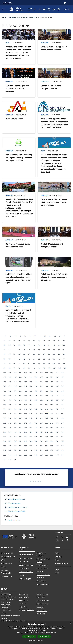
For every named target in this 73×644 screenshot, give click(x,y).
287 (20, 441)
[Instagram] (48, 9)
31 (29, 345)
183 (41, 400)
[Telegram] (58, 9)
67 (14, 359)
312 (26, 450)
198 (57, 405)
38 (64, 345)
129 (10, 382)
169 (31, 396)
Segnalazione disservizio (23, 602)
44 (29, 350)
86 (44, 364)
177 (10, 400)
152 (5, 391)
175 (62, 396)
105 (10, 373)
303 (41, 446)
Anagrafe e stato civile (26, 555)
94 (19, 368)
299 (20, 446)
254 (36, 428)
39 (4, 350)
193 (31, 405)
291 (41, 441)
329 (52, 455)
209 (52, 409)
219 (41, 414)
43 (24, 350)
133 (31, 382)
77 (64, 359)
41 (14, 350)
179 (20, 400)
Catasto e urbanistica (26, 572)
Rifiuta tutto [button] (44, 636)
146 (36, 386)
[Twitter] (39, 9)
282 (57, 437)
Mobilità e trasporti (25, 579)
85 (39, 364)
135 (41, 382)
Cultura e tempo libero (26, 558)
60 (44, 354)
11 (60, 336)
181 (31, 400)
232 (46, 418)
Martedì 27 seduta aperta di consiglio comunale (52, 245)
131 (20, 382)
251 (20, 428)
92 (9, 368)
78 (4, 364)
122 (36, 377)
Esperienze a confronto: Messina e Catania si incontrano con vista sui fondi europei (54, 202)
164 (5, 396)
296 (5, 446)
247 (62, 423)
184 (46, 400)
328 (46, 455)
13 (4, 341)
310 (15, 450)
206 (36, 409)
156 (26, 391)
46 (39, 350)
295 (62, 441)
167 (20, 396)
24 (59, 341)
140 (5, 386)
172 (46, 396)
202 (15, 409)
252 (26, 428)
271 (62, 432)
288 (26, 441)
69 (24, 359)
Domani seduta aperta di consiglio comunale (51, 87)
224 (5, 418)
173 (52, 396)
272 (5, 437)
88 (54, 364)
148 (46, 386)
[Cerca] (69, 9)
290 (36, 441)
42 (19, 350)
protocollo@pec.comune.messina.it (16, 621)
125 (52, 377)
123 (41, 377)
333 (10, 460)
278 (36, 437)
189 (10, 405)
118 (15, 377)
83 (29, 364)
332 (5, 460)
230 (36, 418)
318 (57, 450)
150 (57, 386)
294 (57, 441)
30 (24, 345)
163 (62, 391)
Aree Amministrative (8, 557)
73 (44, 359)
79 (9, 364)
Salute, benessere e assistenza (43, 576)
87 (49, 364)
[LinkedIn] (53, 9)
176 (5, 400)
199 (62, 405)
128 (5, 382)
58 (34, 354)
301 (31, 446)
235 (62, 418)
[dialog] (36, 633)
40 (9, 350)
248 (5, 428)
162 (57, 391)
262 (15, 432)
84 (34, 364)
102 (60, 368)
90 (64, 364)
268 (46, 432)
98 (39, 368)
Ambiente (40, 571)
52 (4, 354)
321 (10, 455)
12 (65, 336)
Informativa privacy (43, 604)
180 (26, 400)
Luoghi (57, 569)
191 (20, 405)
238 (15, 423)
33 (39, 345)
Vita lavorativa (24, 562)
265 (31, 432)
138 (57, 382)
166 (15, 396)
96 (29, 368)
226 (15, 418)
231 (41, 418)
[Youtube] (44, 9)
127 (62, 377)
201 (10, 409)
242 (36, 423)
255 (41, 428)
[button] (36, 641)
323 (20, 455)
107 (20, 373)
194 (36, 405)
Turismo (22, 575)
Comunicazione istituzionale (28, 17)
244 (46, 423)
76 (59, 359)
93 (14, 368)
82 (24, 364)
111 (41, 373)
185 (52, 400)
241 (31, 423)
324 (26, 455)
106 (15, 373)
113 (52, 373)
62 (54, 354)
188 (5, 405)
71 (34, 359)
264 (26, 432)
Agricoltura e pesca (43, 584)
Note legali (40, 607)
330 (57, 455)
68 (19, 359)
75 (54, 359)
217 (31, 414)
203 (20, 409)
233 (52, 418)
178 (15, 400)
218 (36, 414)
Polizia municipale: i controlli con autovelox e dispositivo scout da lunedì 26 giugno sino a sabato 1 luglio (19, 278)
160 (46, 391)
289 (31, 441)
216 (26, 414)
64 (64, 354)
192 (26, 405)
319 (62, 450)
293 (52, 441)
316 (46, 450)
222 (57, 414)
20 (39, 341)
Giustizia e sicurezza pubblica (43, 560)
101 (54, 368)
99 (44, 368)
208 (46, 409)
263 (20, 432)
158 (36, 391)
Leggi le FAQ (23, 607)
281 (52, 437)
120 (26, 377)
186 (57, 400)
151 (62, 386)
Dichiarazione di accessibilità (42, 612)
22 (49, 341)
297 (10, 446)
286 (15, 441)
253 (31, 428)
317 (52, 450)
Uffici (3, 560)
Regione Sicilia (8, 3)
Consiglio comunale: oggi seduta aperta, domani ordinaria (54, 48)
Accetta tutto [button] (29, 637)
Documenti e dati (7, 576)
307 (62, 446)
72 (39, 359)
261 (10, 432)
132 (26, 382)
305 (52, 446)
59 (39, 354)
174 (57, 396)
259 (62, 428)
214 (15, 414)
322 (15, 455)
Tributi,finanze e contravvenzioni (42, 567)
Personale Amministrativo (6, 572)
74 (49, 359)
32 (34, 345)
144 (26, 386)
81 (19, 364)
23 (54, 341)
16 (19, 341)
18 (29, 341)
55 (19, 354)
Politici (3, 567)
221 (52, 414)
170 (36, 396)
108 (26, 373)
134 (36, 382)
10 (55, 336)
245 (52, 423)
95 (24, 368)
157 (31, 391)
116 (5, 377)
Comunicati (45, 43)
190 (15, 405)
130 (15, 382)
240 (26, 423)
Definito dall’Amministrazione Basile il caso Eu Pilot (18, 245)
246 (57, 423)
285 (10, 441)
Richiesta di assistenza (26, 610)
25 (64, 341)
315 (41, 450)
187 (62, 400)
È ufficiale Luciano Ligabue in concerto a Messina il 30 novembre (17, 88)
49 (54, 350)
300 (26, 446)
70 (29, 359)
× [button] (71, 623)
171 (41, 396)
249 (10, 428)
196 (46, 405)
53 (9, 354)
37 (59, 345)
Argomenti (12, 17)
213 (10, 414)
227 (20, 418)
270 (57, 432)
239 (20, 423)
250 (15, 428)
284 (5, 441)
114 (57, 373)
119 (20, 377)
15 (14, 341)
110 (36, 373)
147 (41, 386)
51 (64, 350)
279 (41, 437)
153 (10, 391)
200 (5, 409)
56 (24, 354)
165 (10, 396)
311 (20, 450)
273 (10, 437)
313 (31, 450)
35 (49, 345)
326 (36, 455)
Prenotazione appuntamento (24, 596)
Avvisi (8, 43)
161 (52, 391)
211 (62, 409)
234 (57, 418)
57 (29, 354)
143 (20, 386)
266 (36, 432)
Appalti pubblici (24, 568)
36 (54, 345)
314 (36, 450)
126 (57, 377)
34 (44, 345)
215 (20, 414)
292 (46, 441)
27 (9, 345)
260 (5, 432)
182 (36, 400)
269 (52, 432)
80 (14, 364)
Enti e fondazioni (7, 563)
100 (49, 368)
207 (41, 409)
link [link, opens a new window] (55, 633)
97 (34, 368)
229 (31, 418)
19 (34, 341)
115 (62, 373)
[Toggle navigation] (4, 9)
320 (5, 455)
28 (14, 345)
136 (46, 382)
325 (31, 455)
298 (15, 446)
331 (62, 455)
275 (20, 437)
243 (41, 423)
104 (5, 373)
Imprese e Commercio (26, 565)
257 (52, 428)
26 (4, 345)
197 (52, 405)
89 (59, 364)
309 (10, 450)
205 (31, 409)
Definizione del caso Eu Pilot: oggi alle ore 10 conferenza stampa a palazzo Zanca (55, 277)
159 (41, 391)
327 (41, 455)
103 (65, 368)
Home (4, 17)
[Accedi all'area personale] (65, 3)
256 (46, 428)
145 (31, 386)
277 (31, 437)
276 (26, 437)
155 (20, 391)
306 (57, 446)
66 (9, 359)
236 (5, 423)
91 (4, 368)
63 (59, 354)
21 (44, 341)
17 (24, 341)
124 (46, 377)
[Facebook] (34, 9)
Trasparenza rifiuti (43, 600)
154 (15, 391)
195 (41, 405)
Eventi (57, 573)
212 (5, 414)
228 (26, 418)
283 (62, 437)
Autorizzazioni (41, 581)
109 (31, 373)
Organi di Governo (7, 553)
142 (15, 386)
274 (15, 437)
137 (52, 382)
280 (46, 437)
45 (34, 350)
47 (44, 350)
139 (62, 382)
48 (49, 350)
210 (57, 409)
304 (46, 446)
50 (59, 350)
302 (36, 446)
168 (26, 396)
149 (52, 386)
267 (41, 432)
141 (10, 386)
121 (31, 377)
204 (26, 409)
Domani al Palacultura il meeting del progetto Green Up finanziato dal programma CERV (19, 158)
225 (10, 418)
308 (5, 450)
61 (49, 354)
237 (10, 423)
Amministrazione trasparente (42, 596)
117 (10, 377)
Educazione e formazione (41, 554)
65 (4, 359)
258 (57, 428)
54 (14, 354)
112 (46, 373)
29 (19, 345)
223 (62, 414)
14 (9, 341)
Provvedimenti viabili (14, 119)
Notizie (57, 553)
